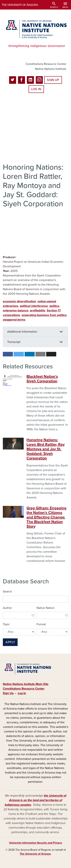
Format (41, 624)
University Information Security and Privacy (35, 843)
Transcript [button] (14, 342)
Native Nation (46, 608)
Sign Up (53, 80)
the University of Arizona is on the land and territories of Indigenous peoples (35, 800)
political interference (34, 306)
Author (7, 608)
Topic (6, 624)
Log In (36, 89)
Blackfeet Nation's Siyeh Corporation (42, 379)
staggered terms (14, 320)
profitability (38, 311)
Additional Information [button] (22, 332)
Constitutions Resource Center (46, 64)
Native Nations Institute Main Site (26, 684)
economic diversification (19, 301)
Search (7, 592)
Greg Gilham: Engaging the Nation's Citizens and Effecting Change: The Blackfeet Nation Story (46, 517)
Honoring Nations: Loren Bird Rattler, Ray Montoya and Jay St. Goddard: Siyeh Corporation (46, 449)
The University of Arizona (35, 854)
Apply (10, 642)
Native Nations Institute (51, 69)
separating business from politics (44, 315)
